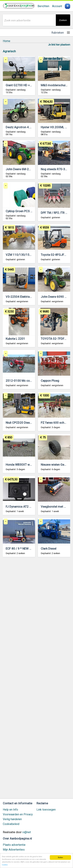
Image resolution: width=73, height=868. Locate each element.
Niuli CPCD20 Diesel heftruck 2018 (29, 423)
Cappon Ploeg (50, 381)
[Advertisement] (36, 679)
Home (7, 41)
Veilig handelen (12, 819)
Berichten (43, 6)
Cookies (5, 865)
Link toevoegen (46, 810)
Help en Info (10, 810)
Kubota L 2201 (15, 339)
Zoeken (63, 20)
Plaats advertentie (14, 845)
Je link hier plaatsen (59, 45)
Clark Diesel (49, 549)
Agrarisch (9, 51)
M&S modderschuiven (55, 85)
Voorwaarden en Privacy (18, 814)
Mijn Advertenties (14, 850)
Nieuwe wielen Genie (54, 465)
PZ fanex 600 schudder (56, 423)
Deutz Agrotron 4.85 (19, 127)
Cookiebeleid (11, 824)
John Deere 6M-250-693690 (25, 169)
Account (57, 6)
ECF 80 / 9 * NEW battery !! (23, 549)
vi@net (27, 832)
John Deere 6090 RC (54, 297)
